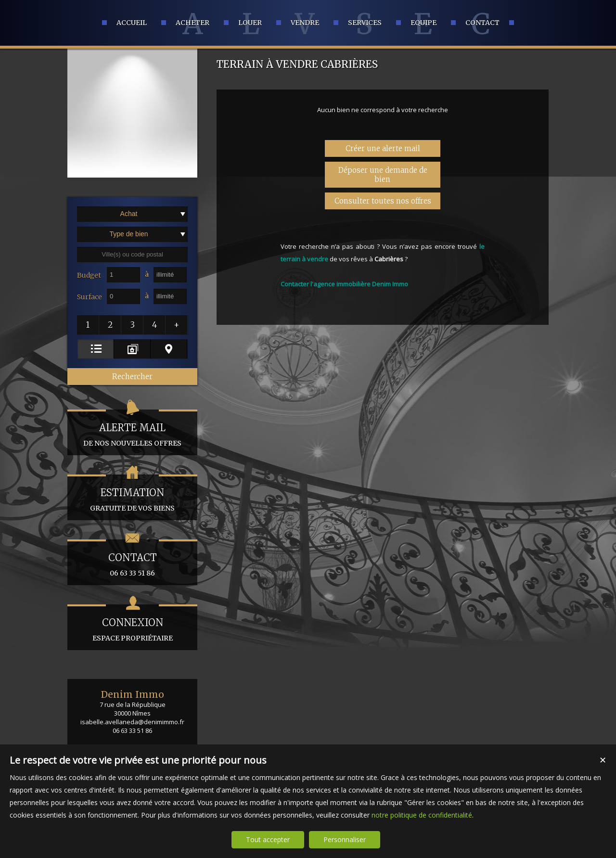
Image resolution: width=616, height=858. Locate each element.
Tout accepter (268, 839)
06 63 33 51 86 (132, 558)
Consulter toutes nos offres (383, 201)
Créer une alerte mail (383, 148)
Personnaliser (345, 839)
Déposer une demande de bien (383, 175)
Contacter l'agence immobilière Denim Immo (344, 284)
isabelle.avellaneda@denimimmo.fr (132, 722)
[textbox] (132, 255)
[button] (88, 325)
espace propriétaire (132, 623)
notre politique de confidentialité (422, 815)
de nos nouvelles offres (132, 429)
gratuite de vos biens (132, 493)
